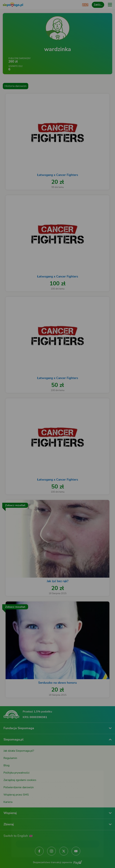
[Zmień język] (10, 766)
